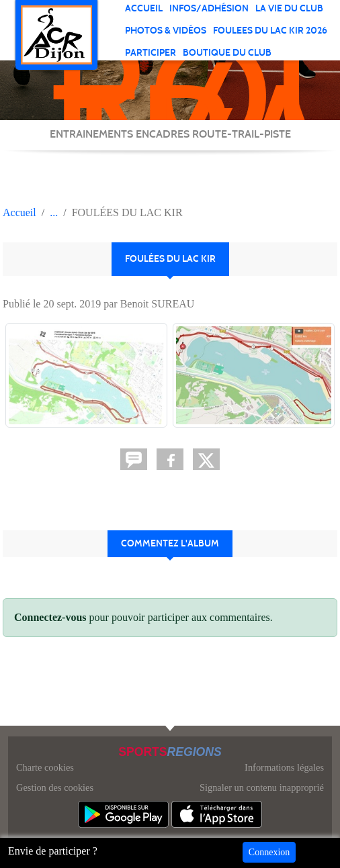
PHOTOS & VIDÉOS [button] (166, 31)
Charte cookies (45, 767)
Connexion (269, 852)
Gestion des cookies (55, 787)
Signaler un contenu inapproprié (262, 787)
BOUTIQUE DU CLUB (227, 53)
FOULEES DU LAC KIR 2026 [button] (270, 31)
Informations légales (284, 767)
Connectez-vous (50, 617)
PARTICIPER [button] (151, 53)
